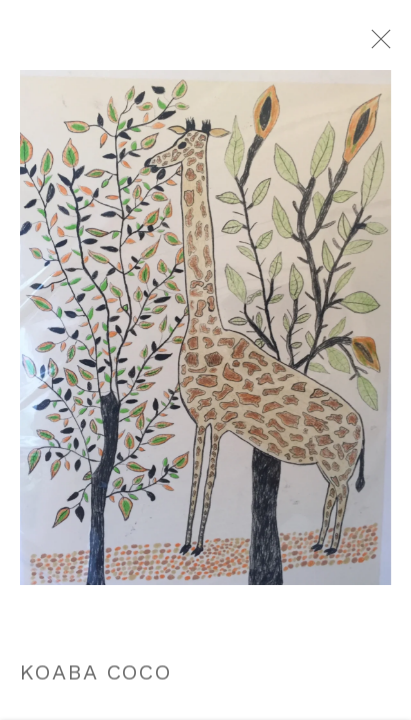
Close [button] (396, 45)
